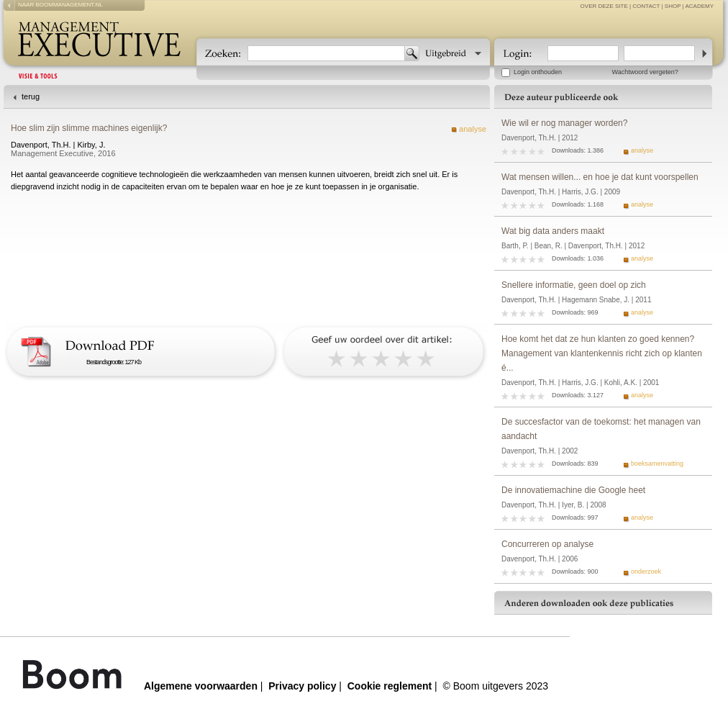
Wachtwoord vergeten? (645, 72)
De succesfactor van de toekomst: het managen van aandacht (601, 429)
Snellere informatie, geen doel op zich (574, 285)
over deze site (604, 6)
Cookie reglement (390, 686)
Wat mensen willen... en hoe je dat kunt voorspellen (600, 177)
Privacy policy (302, 686)
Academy (699, 6)
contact (646, 6)
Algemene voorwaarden (201, 686)
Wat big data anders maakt (553, 231)
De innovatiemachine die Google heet (573, 490)
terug (31, 96)
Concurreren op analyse (547, 544)
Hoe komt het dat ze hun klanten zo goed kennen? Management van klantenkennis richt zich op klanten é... (602, 353)
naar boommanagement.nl (60, 5)
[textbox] (326, 53)
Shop (673, 6)
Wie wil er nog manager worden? (564, 123)
